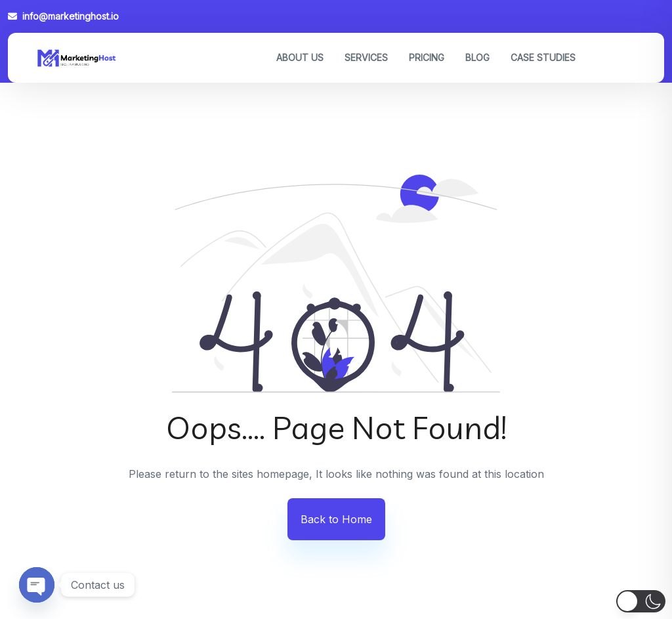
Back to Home (336, 519)
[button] (641, 601)
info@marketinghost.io (63, 16)
